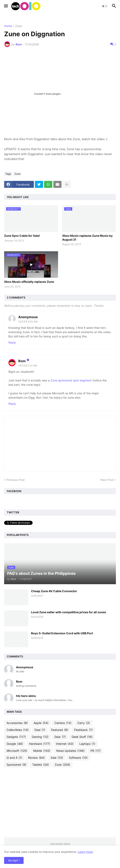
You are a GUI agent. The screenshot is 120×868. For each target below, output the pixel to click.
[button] (6, 6)
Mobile (42, 751)
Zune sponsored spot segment (71, 380)
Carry (84, 723)
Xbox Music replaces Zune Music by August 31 (87, 237)
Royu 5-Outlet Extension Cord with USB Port (62, 633)
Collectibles (18, 730)
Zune (19, 26)
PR (95, 751)
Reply (12, 342)
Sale (57, 758)
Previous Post (15, 480)
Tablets (41, 765)
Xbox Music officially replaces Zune (29, 282)
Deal (40, 730)
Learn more (85, 852)
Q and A (14, 758)
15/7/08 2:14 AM (28, 366)
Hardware (39, 744)
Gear (60, 737)
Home (8, 26)
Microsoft (17, 751)
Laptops (87, 744)
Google (15, 744)
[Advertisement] (60, 802)
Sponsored (16, 765)
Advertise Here (60, 844)
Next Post (107, 480)
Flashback (83, 730)
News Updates (70, 751)
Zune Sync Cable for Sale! (22, 236)
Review (36, 758)
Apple (41, 723)
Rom (22, 361)
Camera (63, 723)
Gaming (40, 737)
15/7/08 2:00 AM (28, 322)
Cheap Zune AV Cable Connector (54, 591)
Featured (60, 730)
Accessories (17, 723)
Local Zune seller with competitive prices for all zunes (69, 612)
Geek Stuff (82, 737)
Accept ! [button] (14, 860)
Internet (65, 744)
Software (78, 758)
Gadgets (16, 737)
